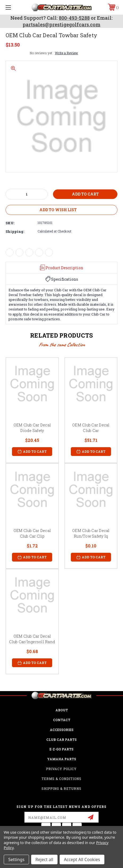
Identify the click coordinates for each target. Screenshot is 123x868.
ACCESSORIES (62, 730)
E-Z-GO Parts (61, 749)
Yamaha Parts (62, 759)
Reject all (44, 859)
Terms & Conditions (61, 779)
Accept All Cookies (82, 859)
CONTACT (62, 720)
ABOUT (62, 710)
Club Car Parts (61, 740)
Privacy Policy (61, 769)
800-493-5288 (74, 18)
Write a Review (66, 53)
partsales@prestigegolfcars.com (61, 24)
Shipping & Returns (61, 788)
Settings (16, 859)
